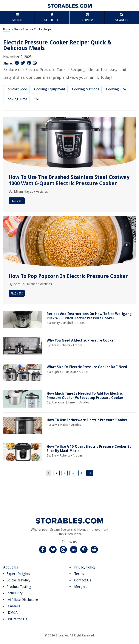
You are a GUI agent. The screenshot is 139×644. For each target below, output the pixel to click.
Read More (17, 201)
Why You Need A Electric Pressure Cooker (81, 340)
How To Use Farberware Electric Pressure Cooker (87, 420)
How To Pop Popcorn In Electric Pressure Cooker (68, 276)
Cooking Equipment (50, 89)
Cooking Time (16, 99)
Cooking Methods (86, 89)
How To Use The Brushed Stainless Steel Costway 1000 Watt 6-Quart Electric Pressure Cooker (69, 180)
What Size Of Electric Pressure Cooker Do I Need (87, 367)
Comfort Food (16, 89)
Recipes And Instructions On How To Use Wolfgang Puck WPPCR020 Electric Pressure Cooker (89, 316)
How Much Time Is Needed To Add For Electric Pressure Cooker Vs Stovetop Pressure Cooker (85, 395)
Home (7, 29)
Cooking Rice (116, 89)
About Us (11, 567)
